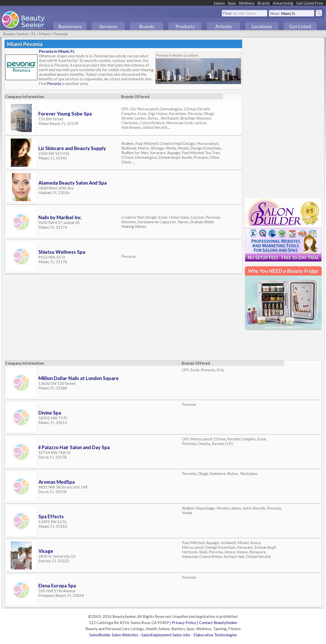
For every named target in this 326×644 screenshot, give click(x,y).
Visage (46, 551)
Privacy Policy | (185, 622)
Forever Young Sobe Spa (65, 114)
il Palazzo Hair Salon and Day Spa (74, 447)
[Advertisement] (281, 116)
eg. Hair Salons (244, 13)
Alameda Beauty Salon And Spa (73, 183)
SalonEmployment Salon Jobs (166, 635)
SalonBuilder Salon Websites (114, 635)
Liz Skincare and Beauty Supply (72, 148)
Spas (232, 3)
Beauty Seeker (16, 34)
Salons (219, 3)
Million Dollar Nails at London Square (79, 378)
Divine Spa (50, 413)
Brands (264, 3)
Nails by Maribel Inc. (60, 217)
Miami (45, 34)
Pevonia (61, 34)
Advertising (283, 3)
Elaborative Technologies (215, 635)
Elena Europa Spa (57, 585)
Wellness (247, 3)
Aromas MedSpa (57, 482)
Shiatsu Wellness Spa (62, 252)
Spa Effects (51, 516)
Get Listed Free (309, 3)
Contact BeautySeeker (218, 622)
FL (34, 34)
